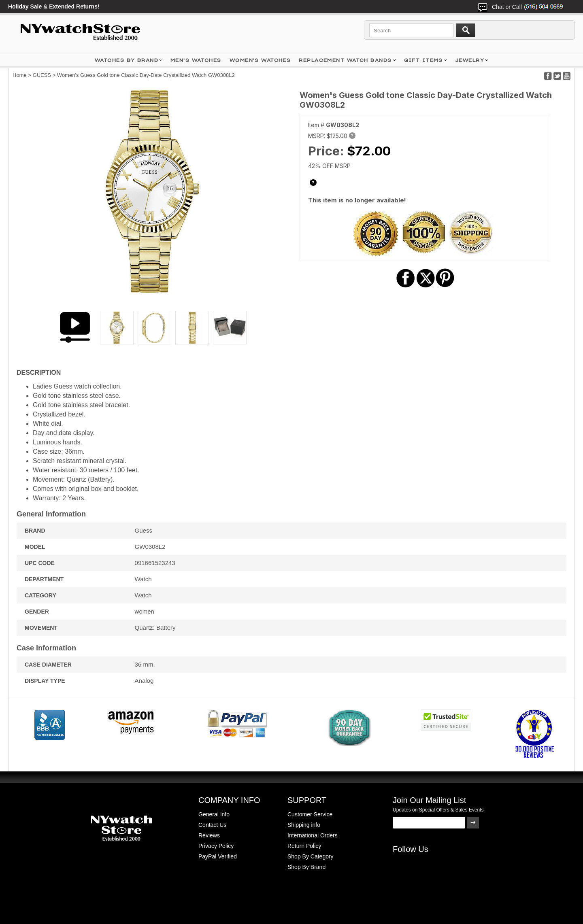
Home (20, 75)
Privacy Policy (216, 846)
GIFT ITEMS (423, 60)
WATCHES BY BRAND (127, 60)
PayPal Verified (218, 856)
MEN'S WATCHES (196, 60)
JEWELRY (470, 60)
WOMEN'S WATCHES (260, 60)
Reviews (209, 835)
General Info (214, 814)
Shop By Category (311, 856)
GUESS (42, 75)
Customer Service (310, 814)
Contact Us (212, 825)
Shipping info (304, 825)
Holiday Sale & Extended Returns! (54, 6)
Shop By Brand (306, 867)
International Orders (313, 835)
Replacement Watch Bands (345, 60)
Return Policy (304, 846)
